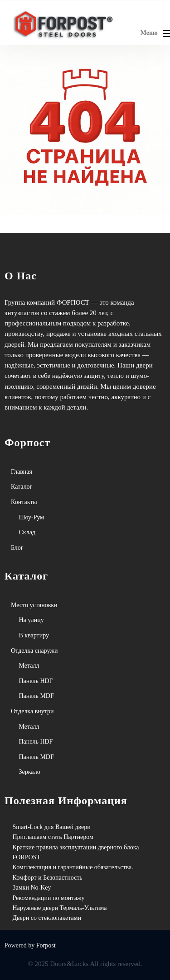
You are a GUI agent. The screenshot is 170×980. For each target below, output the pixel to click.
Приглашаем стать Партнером (53, 837)
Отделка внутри (32, 711)
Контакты (24, 502)
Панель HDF (36, 681)
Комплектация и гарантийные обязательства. (73, 867)
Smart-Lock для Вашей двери (52, 827)
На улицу (32, 620)
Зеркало (30, 772)
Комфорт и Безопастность (48, 878)
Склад (27, 532)
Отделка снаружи (34, 651)
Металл (29, 666)
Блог (17, 548)
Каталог (22, 487)
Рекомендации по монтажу (49, 898)
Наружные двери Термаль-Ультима (60, 908)
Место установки (34, 605)
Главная (22, 472)
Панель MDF (36, 696)
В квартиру (34, 635)
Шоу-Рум (32, 517)
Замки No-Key (32, 888)
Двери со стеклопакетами (47, 918)
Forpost (46, 945)
